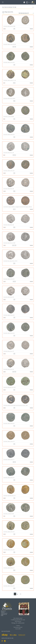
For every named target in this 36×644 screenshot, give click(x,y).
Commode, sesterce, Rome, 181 (9, 478)
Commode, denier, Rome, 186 (9, 189)
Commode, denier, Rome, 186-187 (9, 99)
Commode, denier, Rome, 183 (9, 297)
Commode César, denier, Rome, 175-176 (10, 261)
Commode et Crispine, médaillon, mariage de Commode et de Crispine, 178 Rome (18, 207)
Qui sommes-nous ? (18, 618)
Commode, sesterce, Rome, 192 (9, 135)
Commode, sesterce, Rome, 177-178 (10, 80)
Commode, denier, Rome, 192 (9, 369)
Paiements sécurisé (18, 627)
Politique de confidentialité (18, 623)
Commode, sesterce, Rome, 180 (9, 62)
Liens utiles (18, 629)
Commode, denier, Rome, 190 (9, 153)
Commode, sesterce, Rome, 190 (9, 333)
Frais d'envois (18, 621)
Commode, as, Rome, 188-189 (9, 117)
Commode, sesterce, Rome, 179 (9, 441)
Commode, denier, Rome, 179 (9, 351)
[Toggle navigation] (3, 2)
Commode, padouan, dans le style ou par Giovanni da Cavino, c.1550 (15, 405)
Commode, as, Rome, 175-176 (9, 514)
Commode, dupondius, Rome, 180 (9, 387)
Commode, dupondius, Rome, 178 (9, 496)
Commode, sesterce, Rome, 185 (9, 532)
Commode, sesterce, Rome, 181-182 (10, 44)
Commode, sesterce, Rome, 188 (9, 586)
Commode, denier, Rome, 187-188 (9, 26)
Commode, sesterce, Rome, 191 (9, 423)
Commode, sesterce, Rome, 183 (9, 171)
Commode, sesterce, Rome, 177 (9, 460)
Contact (18, 626)
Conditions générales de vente (18, 620)
